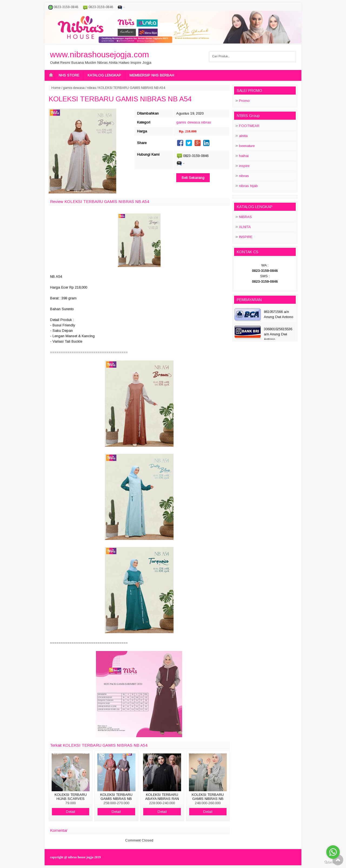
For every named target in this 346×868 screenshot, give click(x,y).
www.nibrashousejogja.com (99, 54)
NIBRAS (245, 217)
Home (56, 88)
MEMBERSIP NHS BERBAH (152, 75)
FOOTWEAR (249, 126)
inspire (244, 166)
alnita (243, 136)
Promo (244, 101)
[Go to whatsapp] (333, 852)
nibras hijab (248, 186)
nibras (92, 88)
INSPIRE (246, 237)
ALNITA (245, 227)
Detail (71, 812)
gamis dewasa (74, 88)
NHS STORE (69, 75)
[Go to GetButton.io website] (333, 862)
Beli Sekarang (193, 178)
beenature (247, 146)
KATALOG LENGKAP (104, 75)
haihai (244, 156)
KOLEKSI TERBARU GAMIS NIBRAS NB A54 (120, 99)
